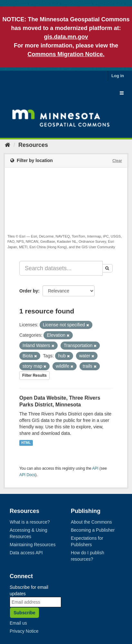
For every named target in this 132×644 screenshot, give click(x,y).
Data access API (26, 553)
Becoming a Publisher (93, 530)
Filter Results (34, 375)
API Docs (27, 475)
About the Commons (91, 522)
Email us (18, 623)
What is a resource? (30, 522)
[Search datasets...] (61, 268)
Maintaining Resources (33, 545)
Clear (117, 161)
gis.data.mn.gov (66, 37)
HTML (26, 443)
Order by (29, 291)
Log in (118, 76)
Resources (33, 145)
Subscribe (24, 613)
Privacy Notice (24, 631)
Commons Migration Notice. (66, 54)
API (95, 468)
